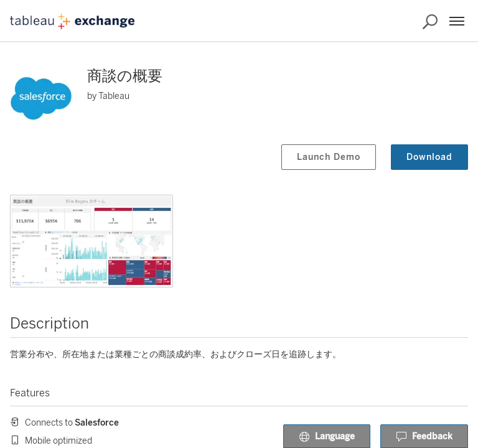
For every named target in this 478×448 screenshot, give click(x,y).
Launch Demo (329, 157)
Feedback (424, 437)
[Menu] (457, 21)
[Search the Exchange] (430, 22)
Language (327, 437)
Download (429, 157)
